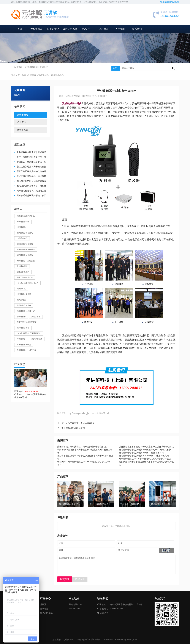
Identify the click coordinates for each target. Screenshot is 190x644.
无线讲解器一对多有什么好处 (52, 75)
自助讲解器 (53, 29)
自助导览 (44, 609)
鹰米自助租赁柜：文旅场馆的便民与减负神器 (30, 191)
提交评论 (65, 579)
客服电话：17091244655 (110, 609)
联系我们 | (165, 2)
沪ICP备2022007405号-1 (103, 639)
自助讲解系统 (42, 67)
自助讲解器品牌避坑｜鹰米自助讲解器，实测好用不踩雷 (30, 152)
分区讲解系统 (70, 29)
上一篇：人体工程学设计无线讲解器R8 (76, 423)
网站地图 (174, 2)
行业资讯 (22, 122)
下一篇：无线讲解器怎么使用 (71, 428)
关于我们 (120, 29)
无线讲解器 (36, 29)
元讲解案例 (23, 130)
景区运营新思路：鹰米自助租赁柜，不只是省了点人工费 (30, 167)
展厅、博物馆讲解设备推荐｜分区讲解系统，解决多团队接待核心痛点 (30, 157)
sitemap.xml (74, 609)
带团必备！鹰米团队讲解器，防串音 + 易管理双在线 (30, 162)
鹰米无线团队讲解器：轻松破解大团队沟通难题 (30, 176)
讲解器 (43, 604)
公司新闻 (103, 29)
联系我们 (137, 29)
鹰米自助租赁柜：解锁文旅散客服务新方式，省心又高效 (30, 181)
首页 (20, 29)
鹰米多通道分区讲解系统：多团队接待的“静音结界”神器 (30, 196)
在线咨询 (103, 613)
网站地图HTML (76, 604)
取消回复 (80, 579)
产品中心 (87, 29)
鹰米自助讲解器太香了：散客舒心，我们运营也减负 (30, 186)
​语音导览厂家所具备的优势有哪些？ (30, 172)
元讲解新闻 (23, 115)
